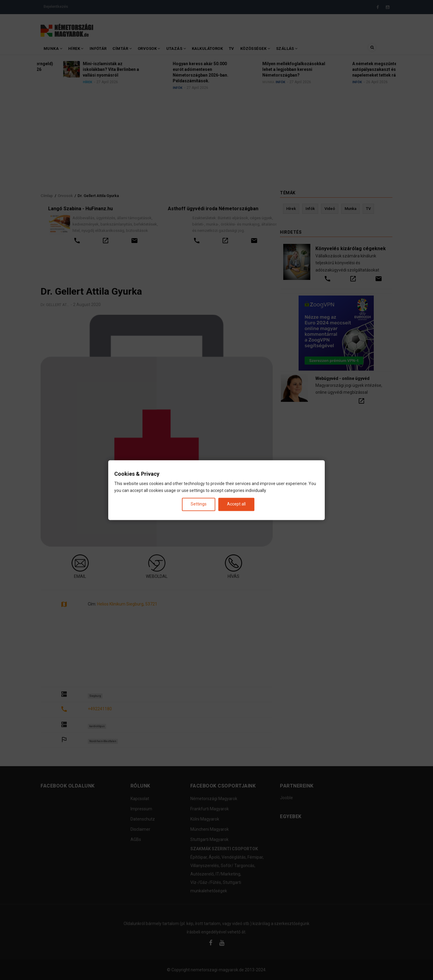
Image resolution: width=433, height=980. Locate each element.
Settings (199, 504)
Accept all (236, 504)
